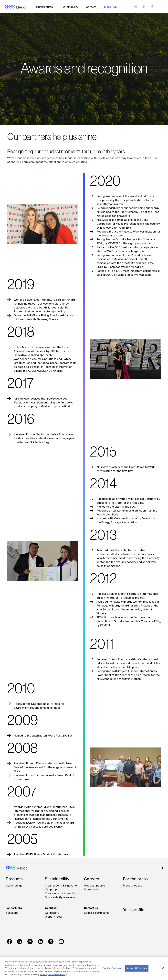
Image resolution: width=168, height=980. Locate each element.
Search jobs (92, 889)
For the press (135, 879)
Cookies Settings (112, 968)
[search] (152, 7)
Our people (52, 889)
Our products (44, 7)
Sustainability (69, 7)
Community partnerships (60, 893)
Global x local (53, 917)
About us (51, 908)
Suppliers (12, 913)
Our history (52, 913)
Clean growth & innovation (62, 886)
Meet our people (94, 886)
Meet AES (110, 7)
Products (14, 879)
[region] (84, 968)
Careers (91, 7)
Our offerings (14, 886)
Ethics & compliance (97, 913)
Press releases (133, 886)
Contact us (91, 908)
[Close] (163, 968)
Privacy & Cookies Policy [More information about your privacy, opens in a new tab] (53, 974)
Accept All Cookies (136, 968)
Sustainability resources (60, 897)
